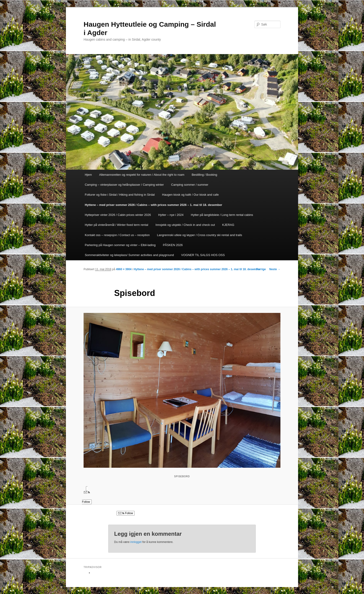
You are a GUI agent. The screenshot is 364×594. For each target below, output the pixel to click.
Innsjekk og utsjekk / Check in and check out (185, 225)
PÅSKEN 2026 (173, 245)
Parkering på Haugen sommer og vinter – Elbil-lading (120, 245)
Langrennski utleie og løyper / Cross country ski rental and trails (199, 235)
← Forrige (259, 269)
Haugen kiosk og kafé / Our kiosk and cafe (190, 195)
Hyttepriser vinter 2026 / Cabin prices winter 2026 (118, 215)
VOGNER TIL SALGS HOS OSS (203, 255)
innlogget (136, 542)
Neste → (275, 269)
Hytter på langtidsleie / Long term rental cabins (222, 215)
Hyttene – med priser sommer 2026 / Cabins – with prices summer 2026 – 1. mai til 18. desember (153, 205)
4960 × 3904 (124, 269)
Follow (126, 513)
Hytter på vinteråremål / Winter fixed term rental (116, 225)
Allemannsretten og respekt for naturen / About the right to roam (142, 175)
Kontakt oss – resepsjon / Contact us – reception (117, 235)
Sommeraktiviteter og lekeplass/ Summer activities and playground (129, 255)
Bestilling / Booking (205, 175)
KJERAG (228, 225)
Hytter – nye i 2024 (171, 215)
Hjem (88, 175)
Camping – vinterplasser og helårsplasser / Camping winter (124, 185)
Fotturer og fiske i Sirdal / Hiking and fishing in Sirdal (120, 195)
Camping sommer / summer (190, 185)
